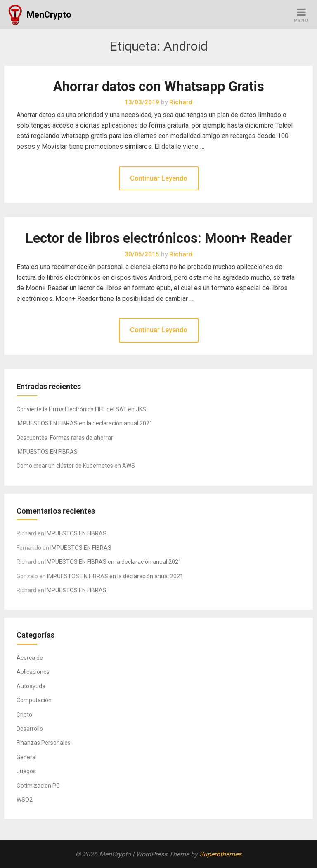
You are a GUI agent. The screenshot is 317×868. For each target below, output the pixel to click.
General (27, 757)
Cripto (24, 715)
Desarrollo (30, 729)
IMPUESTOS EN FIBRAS (47, 452)
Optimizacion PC (38, 786)
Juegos (26, 771)
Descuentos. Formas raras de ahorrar (65, 438)
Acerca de (30, 658)
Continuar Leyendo (159, 178)
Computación (34, 700)
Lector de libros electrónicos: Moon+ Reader (159, 238)
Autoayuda (31, 686)
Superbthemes (220, 854)
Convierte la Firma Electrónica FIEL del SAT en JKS (81, 409)
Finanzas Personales (44, 743)
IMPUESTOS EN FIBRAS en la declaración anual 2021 (85, 423)
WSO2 (25, 800)
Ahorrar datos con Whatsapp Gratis (159, 87)
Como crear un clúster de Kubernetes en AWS (76, 466)
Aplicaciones (33, 672)
